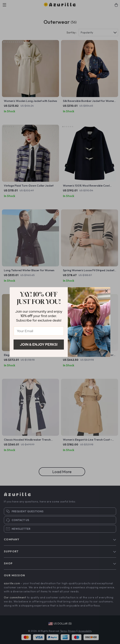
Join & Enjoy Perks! (39, 344)
